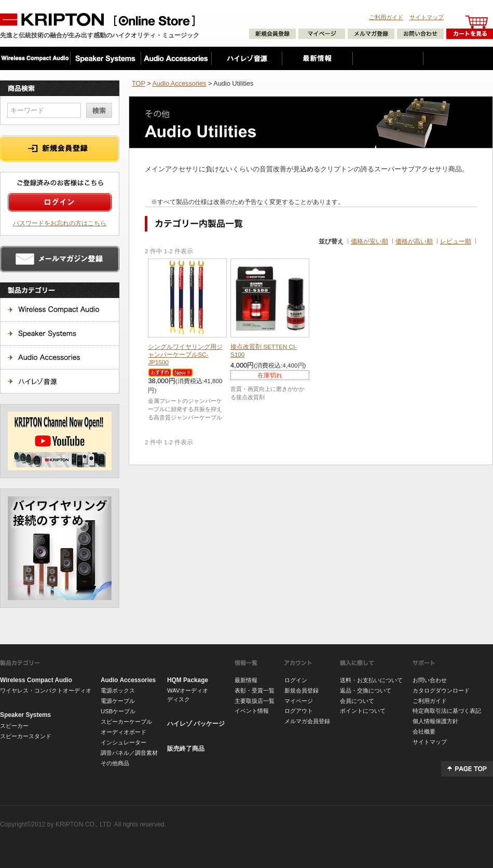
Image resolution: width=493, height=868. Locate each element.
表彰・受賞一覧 (255, 690)
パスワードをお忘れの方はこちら (60, 223)
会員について (357, 701)
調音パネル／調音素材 (129, 753)
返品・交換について (366, 690)
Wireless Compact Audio (36, 680)
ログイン (296, 680)
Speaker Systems (25, 715)
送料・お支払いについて (371, 680)
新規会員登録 (302, 690)
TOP (139, 83)
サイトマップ (427, 17)
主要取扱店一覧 (255, 701)
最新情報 (246, 680)
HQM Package (188, 680)
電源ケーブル (118, 701)
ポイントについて (363, 711)
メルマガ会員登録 (307, 721)
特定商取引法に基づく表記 (447, 711)
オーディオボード (124, 732)
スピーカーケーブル (126, 722)
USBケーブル (118, 711)
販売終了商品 (186, 749)
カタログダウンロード (441, 690)
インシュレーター (124, 742)
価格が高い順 (414, 241)
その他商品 (115, 763)
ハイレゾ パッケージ (196, 724)
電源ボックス (118, 690)
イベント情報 (252, 711)
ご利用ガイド (386, 17)
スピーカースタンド (26, 736)
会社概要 (424, 731)
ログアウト (299, 711)
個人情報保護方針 (435, 721)
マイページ (299, 701)
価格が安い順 (369, 241)
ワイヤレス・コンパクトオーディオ (46, 690)
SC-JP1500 (185, 354)
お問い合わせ (430, 680)
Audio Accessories (179, 83)
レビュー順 (456, 241)
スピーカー (14, 726)
